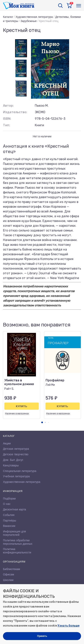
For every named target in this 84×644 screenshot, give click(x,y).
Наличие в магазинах (17, 413)
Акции (7, 443)
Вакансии (9, 526)
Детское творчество (16, 454)
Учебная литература (16, 476)
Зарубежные (29, 21)
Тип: (6, 125)
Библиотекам (12, 569)
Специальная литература (20, 471)
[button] (42, 422)
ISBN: (7, 119)
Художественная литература (34, 17)
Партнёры (10, 521)
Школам (8, 580)
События (9, 515)
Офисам (9, 574)
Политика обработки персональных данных (18, 542)
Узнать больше (69, 626)
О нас (7, 504)
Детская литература (16, 449)
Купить (22, 406)
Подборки (9, 499)
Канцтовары (11, 465)
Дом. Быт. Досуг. (13, 460)
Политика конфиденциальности (17, 551)
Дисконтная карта (14, 509)
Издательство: (15, 112)
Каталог (8, 17)
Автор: (8, 106)
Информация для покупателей (14, 533)
